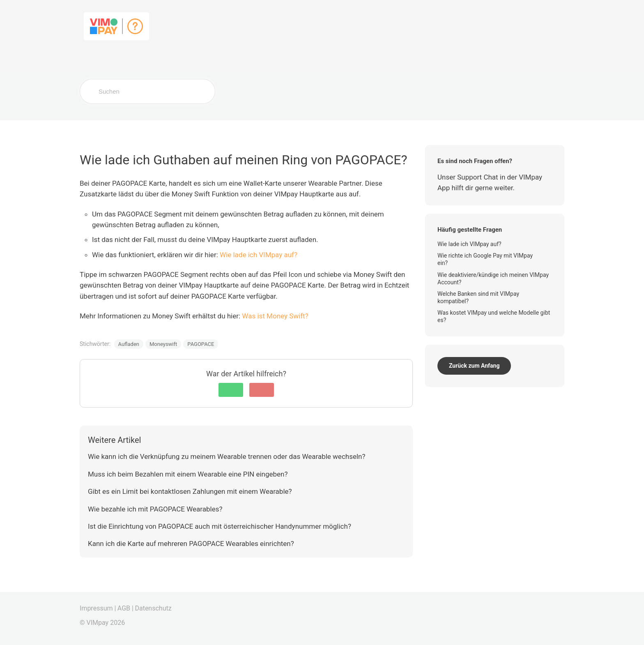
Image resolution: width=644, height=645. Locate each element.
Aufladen (129, 344)
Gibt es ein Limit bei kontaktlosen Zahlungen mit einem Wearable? (190, 491)
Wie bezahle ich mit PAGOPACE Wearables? (155, 509)
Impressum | (98, 608)
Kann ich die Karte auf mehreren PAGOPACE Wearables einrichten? (191, 544)
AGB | (125, 608)
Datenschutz (153, 608)
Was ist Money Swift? (275, 316)
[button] (231, 390)
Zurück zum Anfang (474, 366)
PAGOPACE (201, 344)
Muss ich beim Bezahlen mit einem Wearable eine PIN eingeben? (188, 474)
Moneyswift (163, 344)
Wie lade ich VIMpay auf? (259, 255)
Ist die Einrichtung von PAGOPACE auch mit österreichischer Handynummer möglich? (220, 526)
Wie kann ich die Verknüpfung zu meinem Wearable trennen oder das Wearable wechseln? (227, 456)
